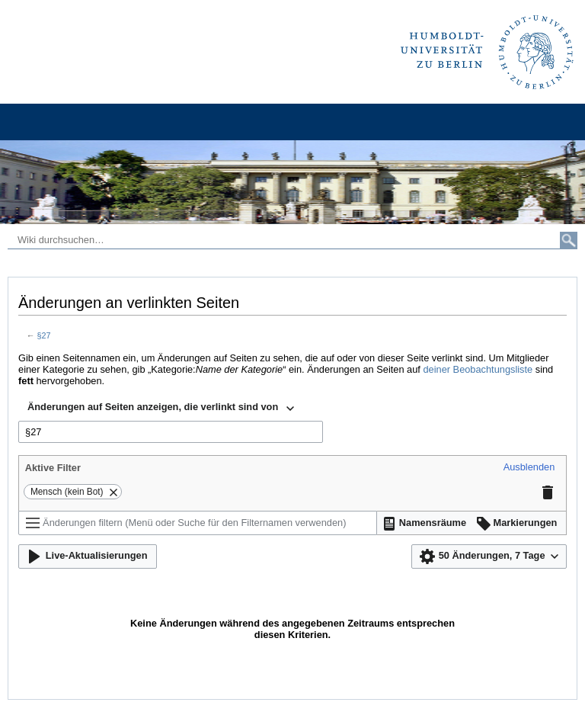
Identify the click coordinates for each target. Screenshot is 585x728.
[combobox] (161, 409)
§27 (44, 335)
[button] (529, 468)
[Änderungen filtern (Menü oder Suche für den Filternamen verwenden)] (198, 523)
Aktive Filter (53, 468)
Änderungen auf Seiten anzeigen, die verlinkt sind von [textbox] (153, 407)
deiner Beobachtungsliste (478, 369)
